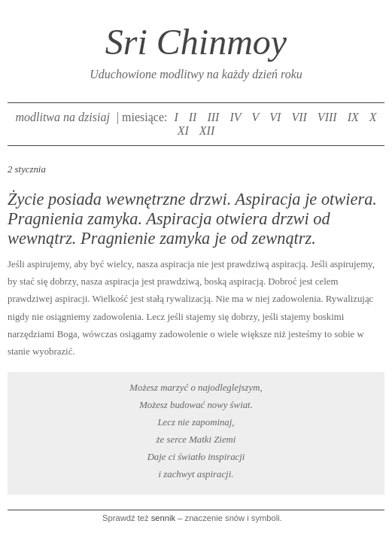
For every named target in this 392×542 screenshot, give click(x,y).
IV (235, 117)
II (193, 117)
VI (275, 117)
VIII (327, 117)
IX (353, 117)
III (213, 117)
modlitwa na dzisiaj (62, 117)
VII (299, 117)
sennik (163, 518)
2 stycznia (27, 169)
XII (207, 131)
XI (183, 131)
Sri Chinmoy (196, 42)
